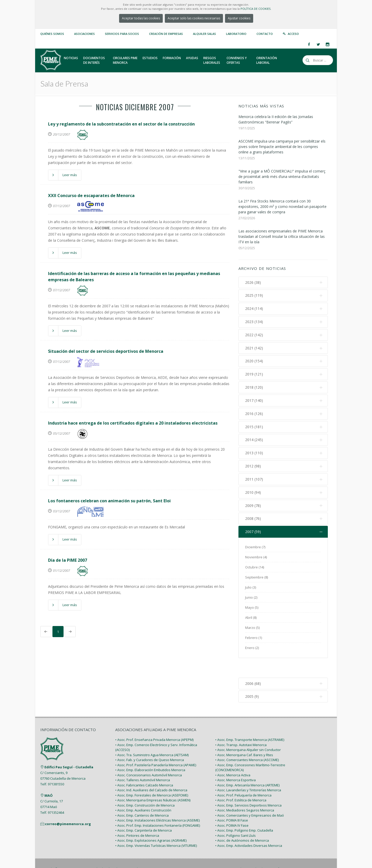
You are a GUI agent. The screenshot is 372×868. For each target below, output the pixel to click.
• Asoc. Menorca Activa (233, 758)
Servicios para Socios (122, 34)
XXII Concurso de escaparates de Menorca (91, 196)
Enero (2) (252, 649)
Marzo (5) (252, 629)
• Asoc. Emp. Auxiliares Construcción (143, 793)
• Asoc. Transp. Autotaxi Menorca (241, 728)
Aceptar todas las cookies (141, 18)
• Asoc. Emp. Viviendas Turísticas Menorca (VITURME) (156, 828)
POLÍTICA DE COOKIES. (256, 9)
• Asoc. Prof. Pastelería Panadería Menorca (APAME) (156, 748)
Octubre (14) (255, 568)
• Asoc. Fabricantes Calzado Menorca (144, 768)
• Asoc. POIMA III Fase (232, 803)
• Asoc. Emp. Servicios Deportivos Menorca (248, 788)
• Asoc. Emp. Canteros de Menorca (142, 798)
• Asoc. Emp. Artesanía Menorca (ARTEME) (247, 768)
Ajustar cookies (239, 18)
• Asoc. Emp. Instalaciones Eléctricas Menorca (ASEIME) (157, 803)
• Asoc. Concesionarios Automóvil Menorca (149, 758)
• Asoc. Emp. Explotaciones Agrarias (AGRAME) (151, 823)
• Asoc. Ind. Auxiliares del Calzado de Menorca (151, 773)
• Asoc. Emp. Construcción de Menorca (145, 788)
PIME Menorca (78, 852)
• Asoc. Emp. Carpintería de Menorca (144, 813)
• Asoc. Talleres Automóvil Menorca (143, 763)
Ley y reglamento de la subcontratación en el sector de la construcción (121, 124)
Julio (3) (251, 588)
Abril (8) (251, 619)
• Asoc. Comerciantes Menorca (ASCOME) (247, 743)
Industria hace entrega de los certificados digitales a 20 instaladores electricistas (133, 423)
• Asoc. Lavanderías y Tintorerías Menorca (248, 773)
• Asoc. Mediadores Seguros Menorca (245, 793)
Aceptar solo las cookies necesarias (194, 18)
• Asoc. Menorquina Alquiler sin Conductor (248, 733)
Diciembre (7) (255, 548)
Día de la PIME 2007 (68, 560)
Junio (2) (251, 598)
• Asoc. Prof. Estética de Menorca (241, 783)
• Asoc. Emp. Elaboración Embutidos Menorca (150, 753)
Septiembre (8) (257, 578)
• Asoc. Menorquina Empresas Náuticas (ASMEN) (153, 783)
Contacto (265, 34)
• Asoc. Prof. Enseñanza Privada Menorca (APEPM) (154, 723)
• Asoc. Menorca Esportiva (235, 763)
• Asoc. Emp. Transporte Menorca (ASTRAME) (250, 723)
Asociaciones (84, 34)
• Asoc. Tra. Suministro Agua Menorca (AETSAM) (152, 738)
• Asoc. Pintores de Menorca (137, 818)
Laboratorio (236, 34)
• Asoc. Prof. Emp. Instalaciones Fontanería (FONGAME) (158, 808)
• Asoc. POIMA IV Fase (232, 808)
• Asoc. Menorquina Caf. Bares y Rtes (244, 738)
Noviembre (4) (256, 558)
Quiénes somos (52, 34)
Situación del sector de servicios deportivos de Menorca (106, 351)
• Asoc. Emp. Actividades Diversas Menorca (249, 828)
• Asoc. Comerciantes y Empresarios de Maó (250, 798)
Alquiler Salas (204, 34)
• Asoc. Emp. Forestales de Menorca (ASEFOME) (152, 778)
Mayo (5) (252, 608)
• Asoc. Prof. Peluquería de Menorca (243, 778)
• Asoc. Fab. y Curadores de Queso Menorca (150, 743)
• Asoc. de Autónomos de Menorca (242, 823)
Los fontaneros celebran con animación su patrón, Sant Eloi (109, 501)
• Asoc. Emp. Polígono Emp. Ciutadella (244, 813)
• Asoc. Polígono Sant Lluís (235, 818)
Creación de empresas (166, 34)
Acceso (293, 34)
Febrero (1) (254, 639)
